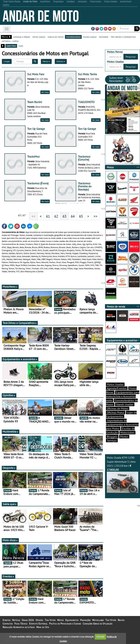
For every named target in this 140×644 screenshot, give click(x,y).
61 (48, 216)
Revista (121, 620)
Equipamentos (72, 620)
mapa (21, 46)
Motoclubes (127, 433)
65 (81, 216)
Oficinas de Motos (118, 408)
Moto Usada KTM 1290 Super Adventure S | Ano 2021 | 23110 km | (123, 474)
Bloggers (112, 437)
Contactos (8, 624)
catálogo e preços (22, 37)
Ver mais (45, 92)
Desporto (9, 468)
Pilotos (124, 437)
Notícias (16, 620)
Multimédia (11, 432)
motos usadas (39, 37)
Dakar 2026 (28, 620)
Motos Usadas (115, 384)
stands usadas (90, 37)
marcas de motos (56, 37)
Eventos (9, 576)
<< (33, 216)
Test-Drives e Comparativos (20, 323)
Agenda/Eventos (117, 388)
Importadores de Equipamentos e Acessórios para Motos (122, 424)
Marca (46, 61)
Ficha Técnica (21, 624)
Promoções (85, 620)
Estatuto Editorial (38, 624)
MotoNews (10, 287)
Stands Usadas (125, 404)
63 (64, 216)
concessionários (73, 37)
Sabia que (10, 504)
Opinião (39, 620)
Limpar (7, 61)
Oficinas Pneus (116, 412)
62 (56, 216)
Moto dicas (10, 540)
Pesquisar (131, 57)
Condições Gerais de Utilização (98, 624)
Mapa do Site (43, 627)
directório (11, 46)
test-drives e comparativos (123, 37)
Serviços (112, 440)
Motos (60, 620)
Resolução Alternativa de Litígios (19, 627)
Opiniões (9, 395)
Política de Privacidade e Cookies (65, 624)
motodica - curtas (10, 41)
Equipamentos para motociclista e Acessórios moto (123, 396)
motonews (104, 37)
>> (96, 216)
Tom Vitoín (50, 620)
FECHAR (100, 637)
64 (73, 216)
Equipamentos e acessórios (20, 359)
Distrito (61, 61)
